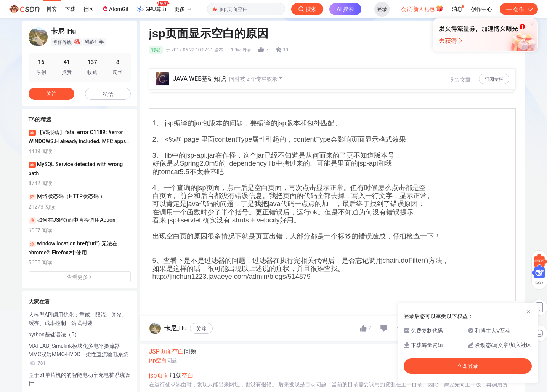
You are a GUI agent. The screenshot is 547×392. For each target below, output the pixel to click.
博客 (52, 9)
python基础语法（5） (54, 334)
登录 (382, 9)
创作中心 (481, 9)
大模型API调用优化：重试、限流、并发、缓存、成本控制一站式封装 (78, 319)
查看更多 (80, 277)
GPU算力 (153, 7)
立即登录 (468, 366)
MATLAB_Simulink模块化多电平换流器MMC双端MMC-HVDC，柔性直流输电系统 (79, 354)
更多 (183, 9)
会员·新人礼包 (422, 8)
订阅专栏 (494, 79)
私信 (108, 94)
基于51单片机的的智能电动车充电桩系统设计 (80, 379)
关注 (201, 329)
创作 (519, 9)
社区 (88, 9)
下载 (70, 9)
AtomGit (115, 9)
